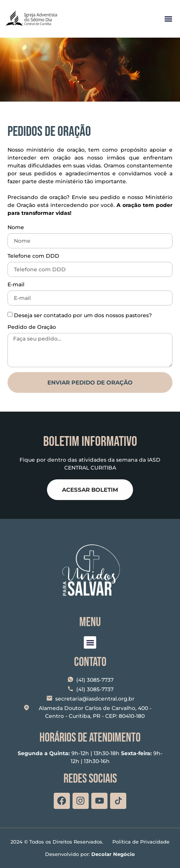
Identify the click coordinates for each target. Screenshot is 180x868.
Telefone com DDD (33, 256)
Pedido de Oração (32, 327)
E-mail (16, 285)
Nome (16, 228)
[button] (168, 19)
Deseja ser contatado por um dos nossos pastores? (83, 315)
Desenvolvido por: (90, 854)
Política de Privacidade (141, 842)
